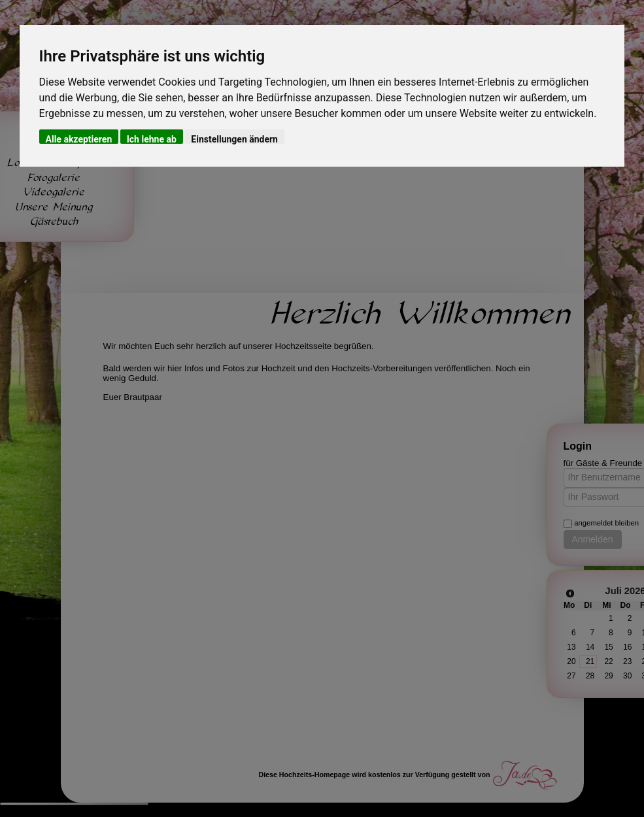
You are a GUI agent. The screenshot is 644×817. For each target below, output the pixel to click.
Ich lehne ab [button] (152, 139)
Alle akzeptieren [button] (79, 139)
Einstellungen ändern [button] (234, 139)
